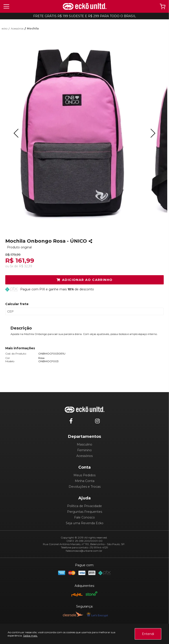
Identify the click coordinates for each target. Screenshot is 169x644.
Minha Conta (85, 481)
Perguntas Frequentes (85, 512)
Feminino (84, 450)
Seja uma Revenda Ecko (85, 523)
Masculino (84, 444)
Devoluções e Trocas (85, 487)
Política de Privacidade (84, 506)
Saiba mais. (30, 636)
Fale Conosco (84, 517)
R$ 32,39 (26, 266)
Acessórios (84, 456)
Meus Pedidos (84, 475)
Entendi (148, 634)
